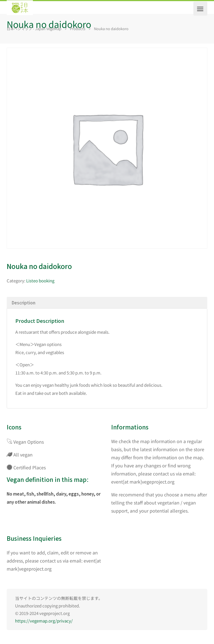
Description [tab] (24, 303)
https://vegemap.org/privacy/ (44, 621)
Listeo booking (40, 281)
